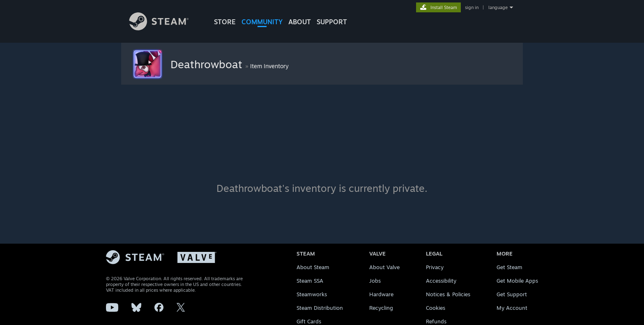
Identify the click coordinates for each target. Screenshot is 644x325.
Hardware (381, 294)
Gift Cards (309, 321)
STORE (225, 22)
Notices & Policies (448, 294)
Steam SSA (310, 281)
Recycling (381, 308)
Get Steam (509, 267)
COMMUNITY (262, 22)
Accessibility (441, 281)
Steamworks (312, 294)
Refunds (436, 321)
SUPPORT (332, 22)
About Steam (313, 267)
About (300, 22)
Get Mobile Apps (517, 281)
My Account (512, 308)
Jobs (375, 281)
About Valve (384, 267)
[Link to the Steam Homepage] (165, 28)
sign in (472, 7)
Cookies (436, 308)
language (498, 7)
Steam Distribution (320, 308)
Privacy (435, 267)
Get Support (512, 294)
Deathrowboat (208, 64)
